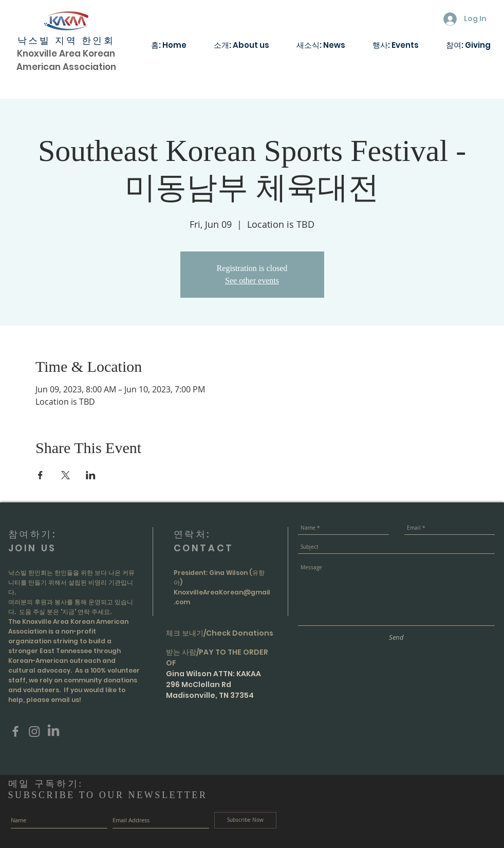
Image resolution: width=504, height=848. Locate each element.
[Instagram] (34, 731)
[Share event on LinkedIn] (91, 475)
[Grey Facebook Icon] (15, 731)
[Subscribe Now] (245, 820)
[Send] (396, 637)
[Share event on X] (66, 475)
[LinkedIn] (53, 731)
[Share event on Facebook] (40, 475)
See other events (252, 281)
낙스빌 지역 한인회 (66, 41)
